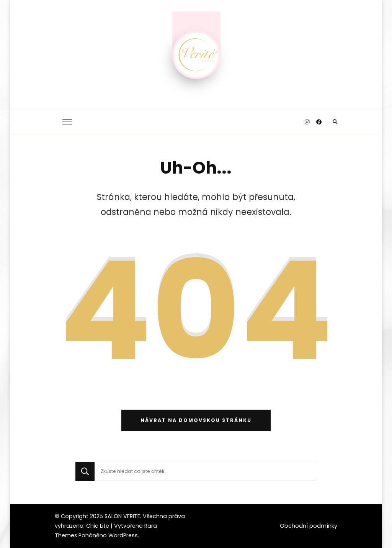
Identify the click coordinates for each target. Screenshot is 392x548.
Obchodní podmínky (309, 526)
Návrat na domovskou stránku (196, 420)
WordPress (123, 535)
